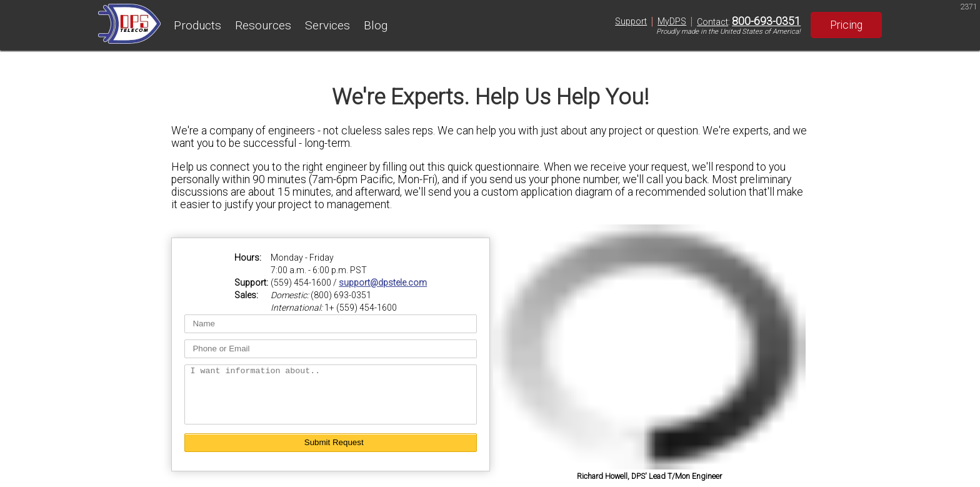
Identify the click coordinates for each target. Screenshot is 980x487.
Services (327, 25)
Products (197, 25)
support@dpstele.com (383, 277)
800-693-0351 (766, 21)
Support (631, 21)
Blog (376, 25)
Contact (712, 22)
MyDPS (672, 21)
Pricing (846, 25)
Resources (263, 25)
